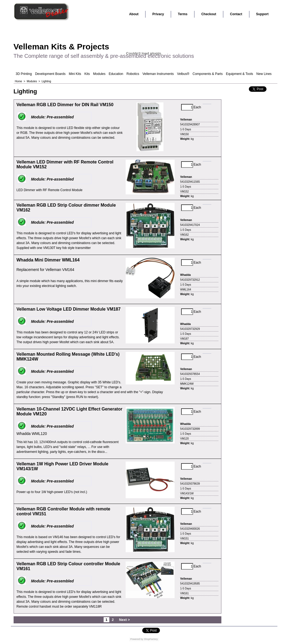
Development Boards (50, 74)
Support (262, 14)
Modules (99, 74)
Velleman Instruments (158, 74)
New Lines (264, 74)
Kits (87, 74)
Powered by (137, 639)
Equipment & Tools (240, 74)
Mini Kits (75, 74)
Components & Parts (208, 74)
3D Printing (24, 74)
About (134, 14)
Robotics (133, 74)
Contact (236, 14)
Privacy (158, 14)
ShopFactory (151, 639)
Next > (124, 620)
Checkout (209, 14)
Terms (183, 14)
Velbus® (183, 74)
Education (116, 74)
